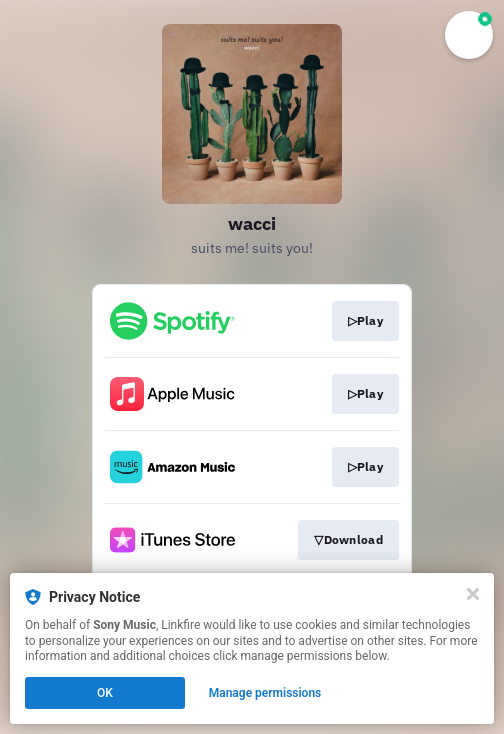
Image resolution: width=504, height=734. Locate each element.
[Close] (473, 594)
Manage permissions (265, 693)
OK (105, 693)
